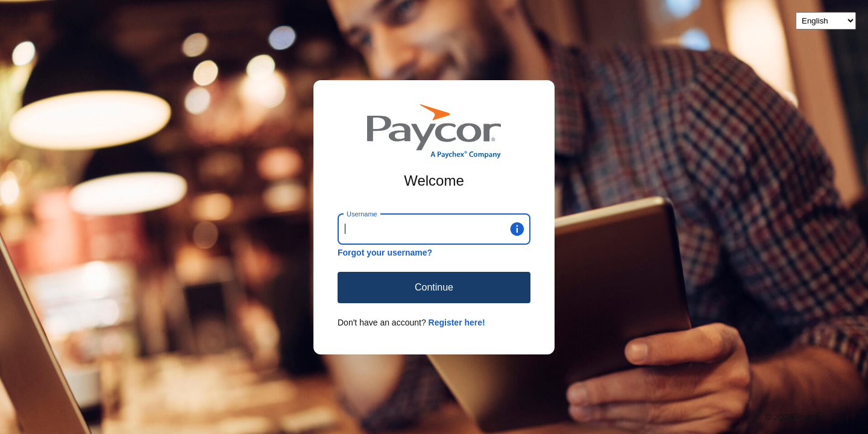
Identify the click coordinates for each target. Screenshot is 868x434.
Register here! (457, 322)
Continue (434, 287)
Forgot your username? (385, 253)
